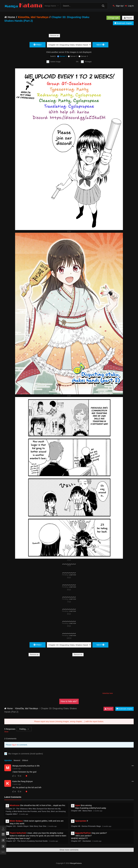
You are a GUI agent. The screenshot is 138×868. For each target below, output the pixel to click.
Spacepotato (81, 821)
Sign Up (118, 6)
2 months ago (24, 814)
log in (14, 745)
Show (6, 732)
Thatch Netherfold (18, 833)
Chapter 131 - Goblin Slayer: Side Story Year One (26, 826)
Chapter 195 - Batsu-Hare (81, 811)
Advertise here (108, 693)
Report (128, 18)
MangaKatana (76, 863)
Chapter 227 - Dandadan (81, 841)
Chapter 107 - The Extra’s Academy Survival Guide (27, 841)
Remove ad (54, 36)
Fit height (88, 62)
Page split (113, 18)
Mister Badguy (16, 821)
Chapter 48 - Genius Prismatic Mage (86, 826)
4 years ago (17, 784)
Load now (72, 575)
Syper (78, 805)
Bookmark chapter (123, 23)
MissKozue (15, 805)
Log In (129, 6)
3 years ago (17, 769)
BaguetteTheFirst (83, 833)
